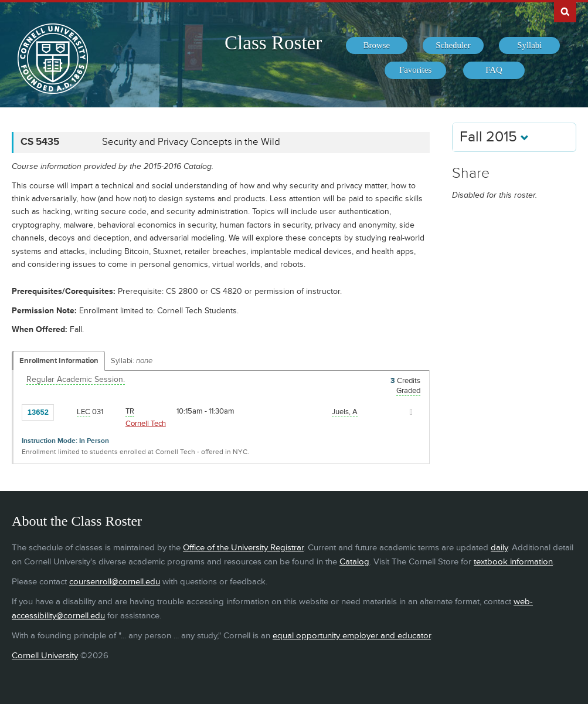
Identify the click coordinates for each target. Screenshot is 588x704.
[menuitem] (376, 46)
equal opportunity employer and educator (352, 636)
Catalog (354, 562)
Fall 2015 (494, 137)
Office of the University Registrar (243, 548)
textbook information (513, 562)
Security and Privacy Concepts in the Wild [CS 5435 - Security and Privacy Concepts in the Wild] (191, 142)
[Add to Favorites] (66, 411)
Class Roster (273, 43)
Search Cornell (565, 11)
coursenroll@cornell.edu (115, 582)
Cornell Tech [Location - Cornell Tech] (146, 424)
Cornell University (45, 656)
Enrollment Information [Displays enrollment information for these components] (59, 361)
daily (499, 548)
